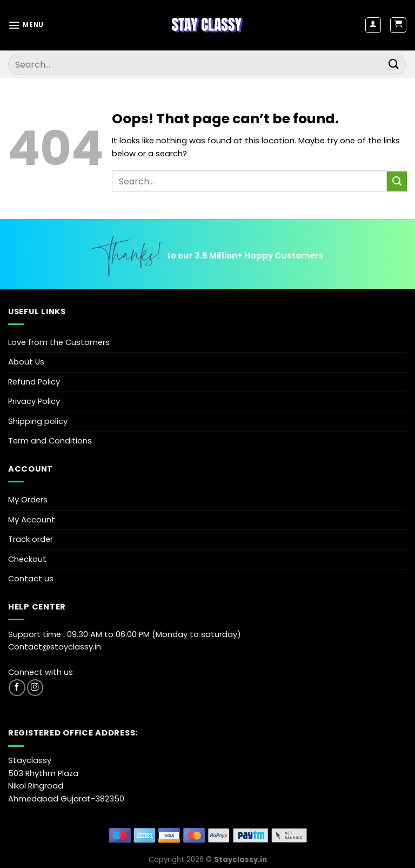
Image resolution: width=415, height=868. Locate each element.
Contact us (31, 579)
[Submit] (394, 64)
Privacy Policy (34, 401)
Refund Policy (34, 382)
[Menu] (26, 25)
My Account (32, 520)
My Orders (28, 500)
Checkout (27, 559)
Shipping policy (38, 421)
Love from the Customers (59, 342)
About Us (26, 362)
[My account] (373, 25)
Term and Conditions (50, 441)
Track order (31, 539)
